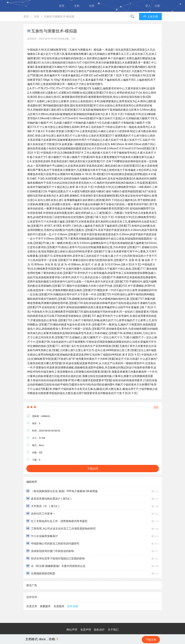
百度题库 (59, 606)
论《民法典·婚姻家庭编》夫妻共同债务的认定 (56, 566)
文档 (77, 6)
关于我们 (113, 630)
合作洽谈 (73, 606)
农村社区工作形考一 (41, 513)
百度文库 (32, 606)
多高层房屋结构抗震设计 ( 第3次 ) (49, 499)
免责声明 (86, 630)
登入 (148, 6)
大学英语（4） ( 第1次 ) (43, 506)
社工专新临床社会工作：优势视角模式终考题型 (57, 521)
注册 (157, 6)
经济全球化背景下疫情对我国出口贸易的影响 (56, 558)
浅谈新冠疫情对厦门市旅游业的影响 (50, 551)
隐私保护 (99, 630)
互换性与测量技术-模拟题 (59, 16)
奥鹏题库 (45, 606)
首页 (62, 6)
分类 (92, 6)
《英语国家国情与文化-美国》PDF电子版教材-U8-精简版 (62, 491)
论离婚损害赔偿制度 (41, 573)
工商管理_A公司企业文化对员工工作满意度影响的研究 (61, 528)
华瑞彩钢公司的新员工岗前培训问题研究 (53, 543)
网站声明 (72, 630)
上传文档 (150, 16)
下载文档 (93, 469)
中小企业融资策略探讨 (42, 536)
